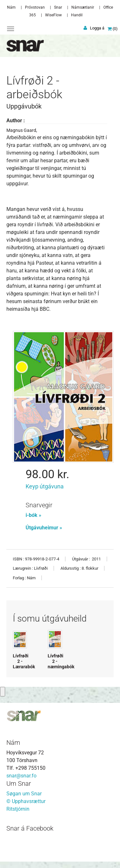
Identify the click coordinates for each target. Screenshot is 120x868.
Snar (58, 7)
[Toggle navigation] (11, 29)
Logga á (97, 28)
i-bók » (33, 515)
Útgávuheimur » (44, 528)
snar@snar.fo (21, 776)
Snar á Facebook (30, 828)
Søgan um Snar (24, 794)
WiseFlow (53, 15)
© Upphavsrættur (26, 801)
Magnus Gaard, (22, 130)
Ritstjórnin (18, 809)
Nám (11, 7)
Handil (77, 15)
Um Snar (19, 784)
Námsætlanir (83, 7)
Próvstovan (35, 7)
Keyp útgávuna (45, 486)
